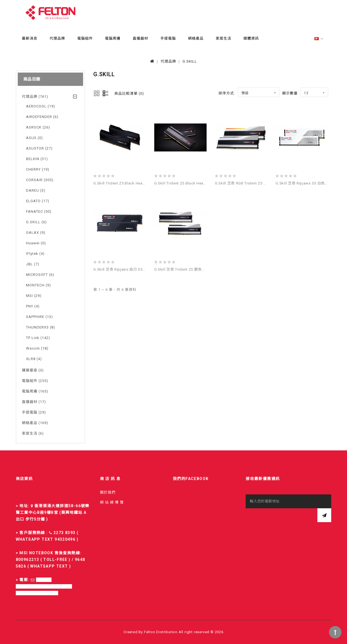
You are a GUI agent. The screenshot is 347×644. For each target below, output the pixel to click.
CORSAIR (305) (40, 180)
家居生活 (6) (33, 433)
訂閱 (324, 515)
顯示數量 (290, 93)
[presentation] (288, 519)
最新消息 (30, 38)
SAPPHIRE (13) (39, 317)
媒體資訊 (251, 38)
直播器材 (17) (34, 402)
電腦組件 (85, 38)
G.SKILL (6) (36, 222)
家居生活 (223, 38)
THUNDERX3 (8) (41, 327)
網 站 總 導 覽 (112, 502)
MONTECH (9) (38, 285)
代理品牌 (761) (35, 97)
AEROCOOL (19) (41, 106)
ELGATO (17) (38, 201)
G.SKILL (190, 61)
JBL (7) (33, 264)
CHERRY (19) (38, 169)
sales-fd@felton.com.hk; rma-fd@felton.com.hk (44, 586)
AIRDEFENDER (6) (42, 117)
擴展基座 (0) (33, 370)
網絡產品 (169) (35, 423)
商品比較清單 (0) (129, 93)
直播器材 (140, 38)
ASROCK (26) (38, 127)
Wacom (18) (37, 348)
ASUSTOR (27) (39, 148)
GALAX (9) (36, 233)
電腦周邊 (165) (35, 391)
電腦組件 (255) (35, 381)
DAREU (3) (36, 190)
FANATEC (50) (39, 211)
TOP (335, 632)
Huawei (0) (36, 243)
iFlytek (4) (35, 254)
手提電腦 (168, 38)
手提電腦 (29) (34, 412)
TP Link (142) (38, 338)
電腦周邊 (113, 38)
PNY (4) (33, 306)
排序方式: (227, 93)
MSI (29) (34, 296)
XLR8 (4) (34, 359)
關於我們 (108, 492)
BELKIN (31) (37, 159)
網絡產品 (196, 38)
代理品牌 (57, 38)
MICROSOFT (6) (40, 275)
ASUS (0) (34, 138)
